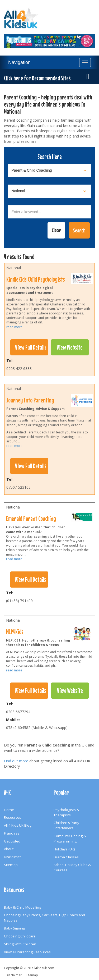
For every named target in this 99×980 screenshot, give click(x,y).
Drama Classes (66, 857)
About (9, 849)
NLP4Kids (15, 632)
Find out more (16, 761)
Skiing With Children (20, 944)
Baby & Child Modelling (23, 907)
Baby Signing (15, 928)
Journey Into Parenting (30, 400)
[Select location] (49, 191)
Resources (13, 817)
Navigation (19, 62)
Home (9, 810)
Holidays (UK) (64, 849)
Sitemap (11, 865)
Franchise (12, 833)
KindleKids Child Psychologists (36, 279)
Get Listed (12, 841)
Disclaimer (13, 857)
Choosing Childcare (20, 936)
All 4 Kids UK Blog (18, 825)
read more (14, 327)
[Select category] (49, 171)
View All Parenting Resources (27, 952)
